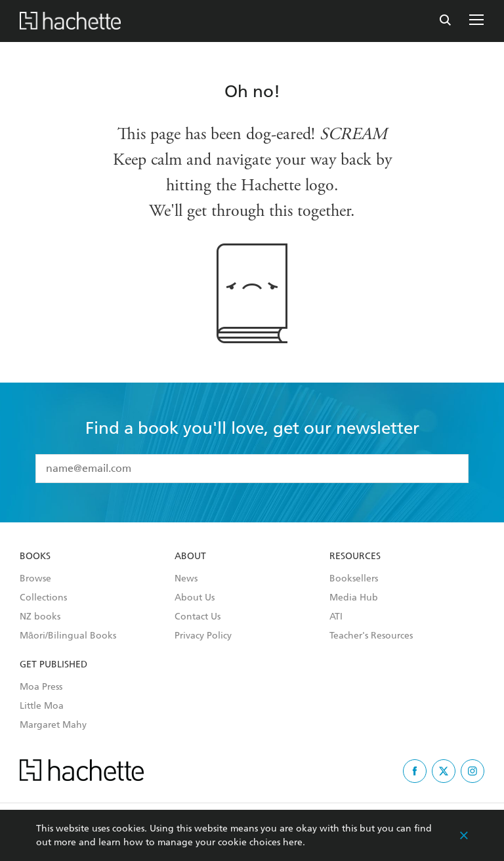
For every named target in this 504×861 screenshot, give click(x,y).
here (293, 842)
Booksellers (354, 579)
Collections (43, 598)
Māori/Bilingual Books (68, 636)
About (190, 556)
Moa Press (41, 687)
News (186, 579)
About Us (195, 598)
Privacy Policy (203, 636)
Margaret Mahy (53, 725)
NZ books (40, 617)
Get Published (53, 665)
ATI (336, 617)
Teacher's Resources (371, 636)
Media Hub (354, 598)
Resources (355, 556)
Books (35, 556)
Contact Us (198, 617)
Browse (35, 579)
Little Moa (42, 706)
